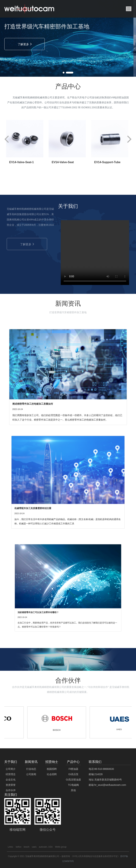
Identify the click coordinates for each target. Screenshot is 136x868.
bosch (27, 847)
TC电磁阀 (73, 785)
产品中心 (73, 762)
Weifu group (61, 847)
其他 (73, 790)
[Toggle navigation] (129, 9)
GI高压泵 (73, 774)
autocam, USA (46, 847)
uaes (34, 847)
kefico (19, 847)
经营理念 (11, 774)
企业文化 (11, 780)
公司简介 (11, 769)
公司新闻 (31, 774)
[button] (66, 73)
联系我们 (95, 762)
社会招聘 (52, 774)
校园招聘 (52, 769)
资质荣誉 (11, 785)
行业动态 (31, 769)
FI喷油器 (73, 769)
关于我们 (11, 762)
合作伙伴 (11, 790)
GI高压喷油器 (73, 780)
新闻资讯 (31, 762)
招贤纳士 (52, 762)
